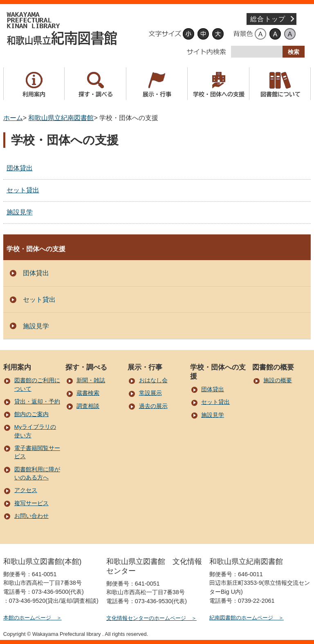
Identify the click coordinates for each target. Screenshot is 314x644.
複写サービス (31, 503)
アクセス (26, 490)
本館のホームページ (27, 618)
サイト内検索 (206, 52)
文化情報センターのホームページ (146, 618)
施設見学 (20, 212)
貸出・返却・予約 (37, 402)
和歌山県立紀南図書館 (63, 29)
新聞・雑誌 (91, 380)
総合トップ (268, 19)
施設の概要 (278, 380)
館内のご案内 (31, 414)
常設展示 (150, 393)
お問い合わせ (31, 516)
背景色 (243, 34)
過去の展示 (153, 406)
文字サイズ (165, 34)
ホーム (13, 118)
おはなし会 (153, 380)
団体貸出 (20, 168)
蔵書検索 (88, 393)
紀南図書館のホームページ (241, 618)
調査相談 (88, 406)
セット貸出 (23, 190)
